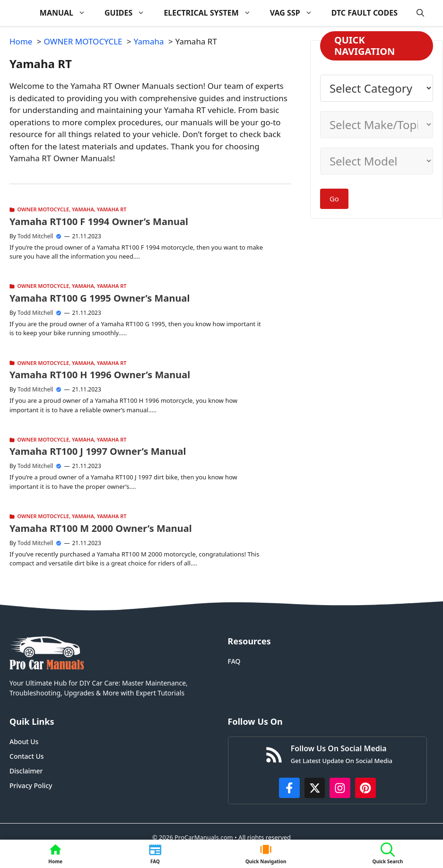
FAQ (234, 661)
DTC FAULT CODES (365, 13)
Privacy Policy (31, 786)
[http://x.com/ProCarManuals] (315, 788)
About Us (24, 742)
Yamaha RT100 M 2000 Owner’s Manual (101, 528)
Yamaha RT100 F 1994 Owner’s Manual (99, 221)
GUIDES (129, 13)
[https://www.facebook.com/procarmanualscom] (289, 788)
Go (334, 199)
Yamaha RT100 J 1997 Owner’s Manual (98, 451)
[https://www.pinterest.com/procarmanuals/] (365, 788)
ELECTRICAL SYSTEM (212, 13)
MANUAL (67, 13)
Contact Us (27, 756)
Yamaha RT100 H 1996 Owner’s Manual (100, 375)
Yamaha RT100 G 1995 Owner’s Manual (100, 298)
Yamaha (83, 209)
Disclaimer (26, 771)
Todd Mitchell (35, 236)
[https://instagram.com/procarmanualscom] (340, 788)
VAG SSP (296, 13)
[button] (420, 13)
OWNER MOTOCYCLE (43, 209)
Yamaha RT (112, 209)
